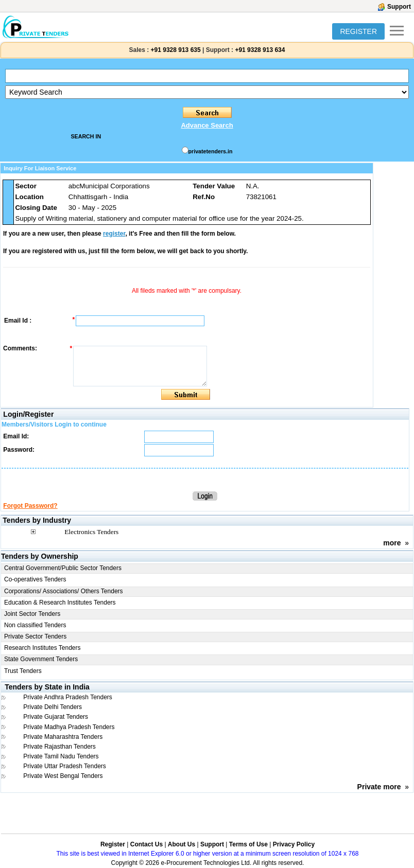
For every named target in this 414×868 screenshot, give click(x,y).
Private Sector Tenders (35, 636)
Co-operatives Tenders (35, 579)
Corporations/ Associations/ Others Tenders (64, 591)
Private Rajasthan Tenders (59, 747)
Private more (379, 787)
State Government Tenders (41, 659)
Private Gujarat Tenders (56, 717)
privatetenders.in (211, 151)
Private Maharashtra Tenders (63, 737)
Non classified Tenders (35, 625)
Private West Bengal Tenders (63, 776)
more (392, 543)
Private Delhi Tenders (53, 707)
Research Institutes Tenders (42, 648)
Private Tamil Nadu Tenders (61, 756)
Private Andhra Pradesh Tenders (68, 697)
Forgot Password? (30, 506)
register (114, 234)
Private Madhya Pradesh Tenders (69, 727)
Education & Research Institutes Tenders (60, 603)
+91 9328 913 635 (175, 50)
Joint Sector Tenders (32, 614)
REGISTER (358, 31)
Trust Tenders (23, 671)
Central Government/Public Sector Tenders (63, 568)
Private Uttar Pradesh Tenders (65, 766)
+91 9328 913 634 (260, 50)
